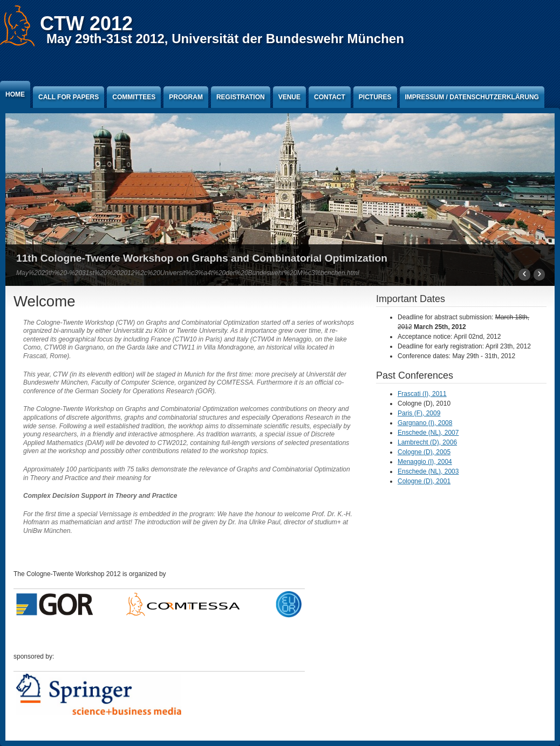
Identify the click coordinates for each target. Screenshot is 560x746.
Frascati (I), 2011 (422, 394)
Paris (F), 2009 (419, 413)
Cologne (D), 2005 (424, 452)
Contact (330, 97)
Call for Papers (69, 97)
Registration (241, 97)
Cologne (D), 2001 (424, 481)
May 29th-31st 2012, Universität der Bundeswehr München (225, 39)
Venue (289, 97)
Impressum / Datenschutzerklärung (472, 97)
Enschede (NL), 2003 (428, 471)
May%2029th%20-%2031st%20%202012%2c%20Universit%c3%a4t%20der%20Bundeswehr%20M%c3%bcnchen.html (188, 273)
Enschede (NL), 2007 (428, 433)
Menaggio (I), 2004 (425, 462)
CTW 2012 (86, 23)
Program (186, 97)
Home (15, 94)
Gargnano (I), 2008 (425, 423)
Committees (134, 97)
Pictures (375, 97)
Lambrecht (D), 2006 (427, 442)
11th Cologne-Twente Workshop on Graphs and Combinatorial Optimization (202, 258)
